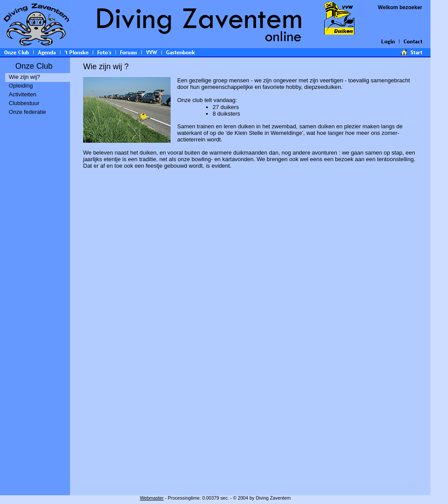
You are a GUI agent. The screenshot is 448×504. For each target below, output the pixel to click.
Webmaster (152, 498)
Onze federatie (27, 112)
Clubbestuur (24, 103)
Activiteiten (23, 94)
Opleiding (21, 86)
